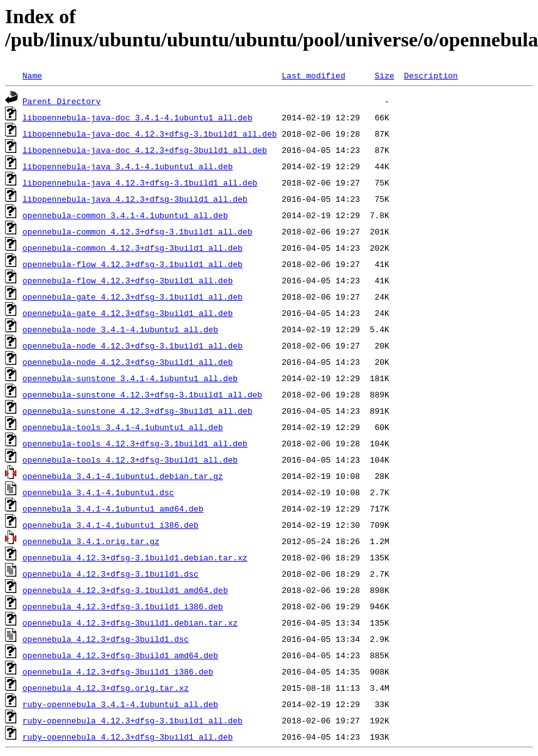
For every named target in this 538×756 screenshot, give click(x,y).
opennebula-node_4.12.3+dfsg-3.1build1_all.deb (133, 345)
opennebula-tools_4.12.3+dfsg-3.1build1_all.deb (135, 443)
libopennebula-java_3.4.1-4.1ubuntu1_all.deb (128, 166)
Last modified (313, 75)
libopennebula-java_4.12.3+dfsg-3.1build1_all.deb (140, 182)
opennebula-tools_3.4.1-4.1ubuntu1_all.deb (123, 427)
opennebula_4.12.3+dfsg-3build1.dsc (106, 639)
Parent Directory (62, 101)
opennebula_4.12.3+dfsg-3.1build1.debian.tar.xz (135, 557)
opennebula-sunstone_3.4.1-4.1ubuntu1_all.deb (130, 378)
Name (32, 75)
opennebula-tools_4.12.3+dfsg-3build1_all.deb (130, 459)
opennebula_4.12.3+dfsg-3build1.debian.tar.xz (130, 622)
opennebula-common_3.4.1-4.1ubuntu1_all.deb (125, 215)
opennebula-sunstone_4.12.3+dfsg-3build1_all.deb (138, 411)
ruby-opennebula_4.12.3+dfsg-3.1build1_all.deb (133, 720)
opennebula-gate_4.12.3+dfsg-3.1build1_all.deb (133, 297)
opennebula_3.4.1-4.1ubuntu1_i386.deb (111, 525)
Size (384, 75)
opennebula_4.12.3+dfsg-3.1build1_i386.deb (123, 606)
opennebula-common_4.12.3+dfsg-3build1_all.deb (133, 248)
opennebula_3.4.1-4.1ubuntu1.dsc (98, 492)
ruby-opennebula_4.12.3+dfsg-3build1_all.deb (128, 737)
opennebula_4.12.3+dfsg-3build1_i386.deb (118, 671)
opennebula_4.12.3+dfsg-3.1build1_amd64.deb (125, 590)
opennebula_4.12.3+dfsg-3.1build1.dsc (111, 574)
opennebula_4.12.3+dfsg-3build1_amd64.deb (120, 655)
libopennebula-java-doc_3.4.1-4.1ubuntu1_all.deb (138, 117)
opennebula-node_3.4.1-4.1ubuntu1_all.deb (120, 329)
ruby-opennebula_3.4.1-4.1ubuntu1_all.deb (120, 704)
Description (431, 75)
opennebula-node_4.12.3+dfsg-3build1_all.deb (128, 362)
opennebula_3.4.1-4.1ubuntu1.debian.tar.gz (123, 476)
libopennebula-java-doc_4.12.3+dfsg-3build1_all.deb (145, 150)
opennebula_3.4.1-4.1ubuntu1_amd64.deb (113, 508)
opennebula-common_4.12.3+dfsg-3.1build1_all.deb (138, 231)
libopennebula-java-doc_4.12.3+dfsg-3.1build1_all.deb (150, 134)
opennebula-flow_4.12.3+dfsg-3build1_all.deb (128, 280)
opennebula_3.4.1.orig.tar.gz (91, 541)
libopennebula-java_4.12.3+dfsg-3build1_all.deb (135, 199)
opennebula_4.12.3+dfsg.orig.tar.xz (106, 688)
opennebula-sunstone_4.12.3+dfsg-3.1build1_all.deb (142, 394)
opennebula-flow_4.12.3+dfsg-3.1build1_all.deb (133, 264)
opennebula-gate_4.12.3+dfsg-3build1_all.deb (128, 313)
